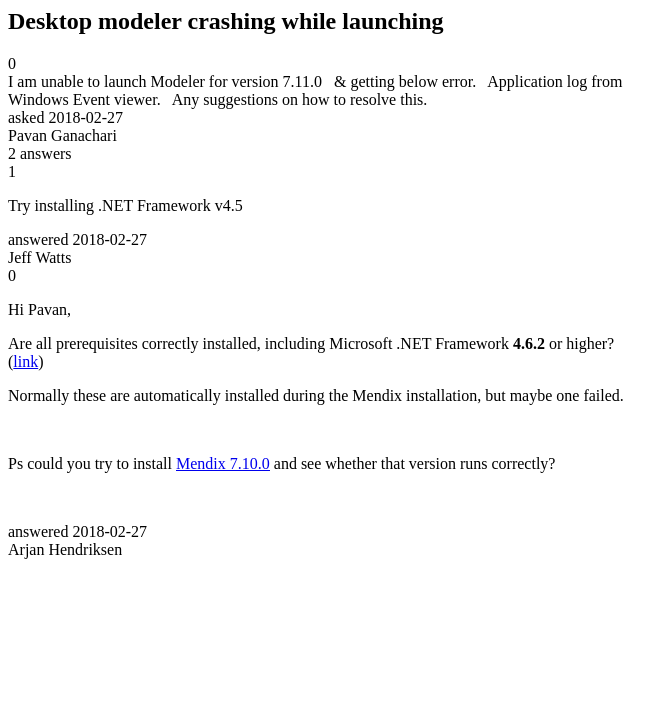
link (25, 361)
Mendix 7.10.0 (223, 463)
